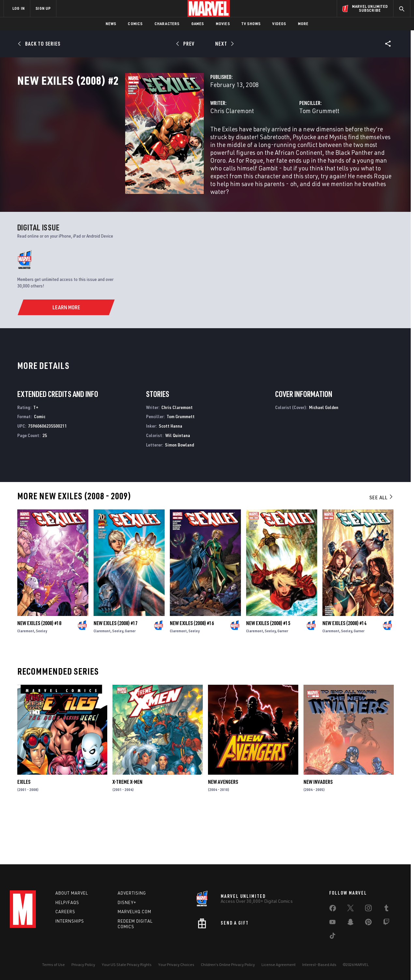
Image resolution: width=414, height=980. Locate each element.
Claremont (26, 679)
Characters (167, 24)
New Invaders (318, 830)
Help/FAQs (67, 902)
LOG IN (19, 8)
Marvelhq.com (134, 912)
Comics (135, 24)
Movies (223, 24)
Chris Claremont (156, 139)
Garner (130, 679)
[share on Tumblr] (386, 909)
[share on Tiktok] (333, 937)
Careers (65, 912)
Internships (70, 921)
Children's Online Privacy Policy (228, 965)
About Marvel (72, 893)
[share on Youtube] (333, 923)
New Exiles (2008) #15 (268, 671)
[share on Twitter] (350, 909)
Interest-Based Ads (319, 965)
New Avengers (223, 830)
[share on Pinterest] (368, 923)
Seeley (41, 679)
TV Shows (251, 24)
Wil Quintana (178, 483)
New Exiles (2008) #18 (39, 671)
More (303, 24)
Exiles (24, 830)
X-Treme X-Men (127, 830)
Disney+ (127, 902)
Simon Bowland (179, 493)
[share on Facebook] (333, 910)
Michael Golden (324, 455)
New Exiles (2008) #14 (344, 671)
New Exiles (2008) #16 (192, 671)
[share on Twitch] (386, 923)
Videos (279, 24)
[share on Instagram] (368, 909)
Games (198, 24)
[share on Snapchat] (350, 923)
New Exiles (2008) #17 (116, 671)
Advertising (132, 893)
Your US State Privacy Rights (127, 965)
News (111, 24)
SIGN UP (43, 8)
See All (381, 545)
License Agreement (279, 965)
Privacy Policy (83, 965)
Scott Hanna (170, 474)
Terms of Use (53, 965)
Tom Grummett (281, 139)
